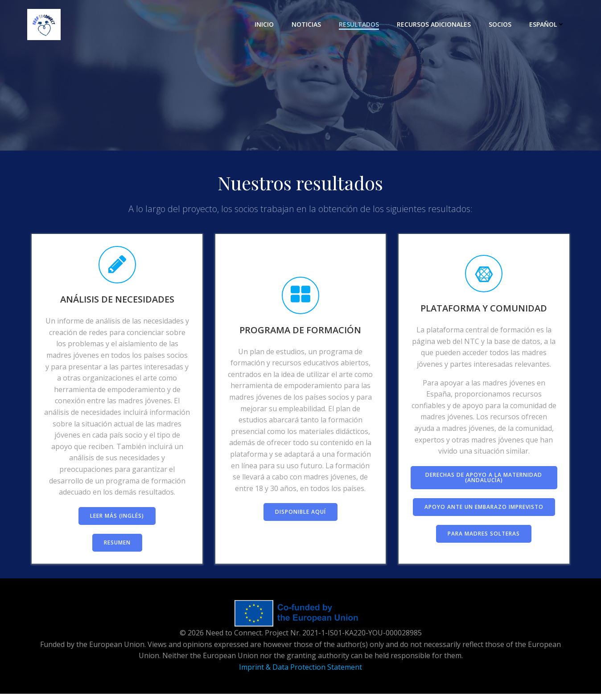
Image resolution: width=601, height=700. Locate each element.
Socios (501, 24)
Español (548, 24)
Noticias (308, 24)
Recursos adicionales (435, 24)
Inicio (266, 24)
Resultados (360, 24)
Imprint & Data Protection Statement (300, 673)
